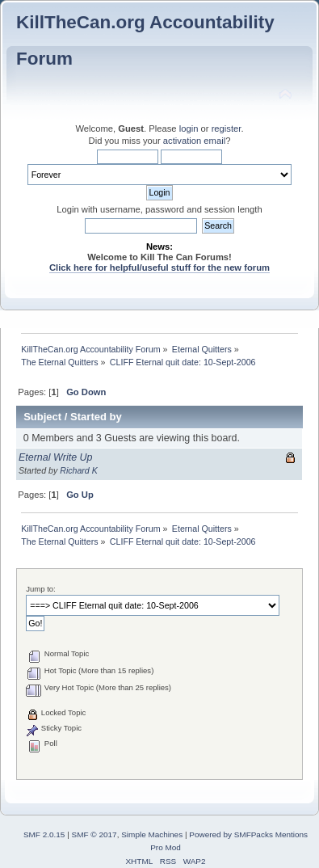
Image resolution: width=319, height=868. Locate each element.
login (189, 129)
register (227, 129)
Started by (96, 417)
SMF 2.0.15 (44, 834)
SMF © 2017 (94, 834)
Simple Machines (152, 834)
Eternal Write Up (55, 457)
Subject (42, 417)
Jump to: (41, 589)
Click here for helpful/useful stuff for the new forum (159, 268)
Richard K (79, 470)
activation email (194, 141)
